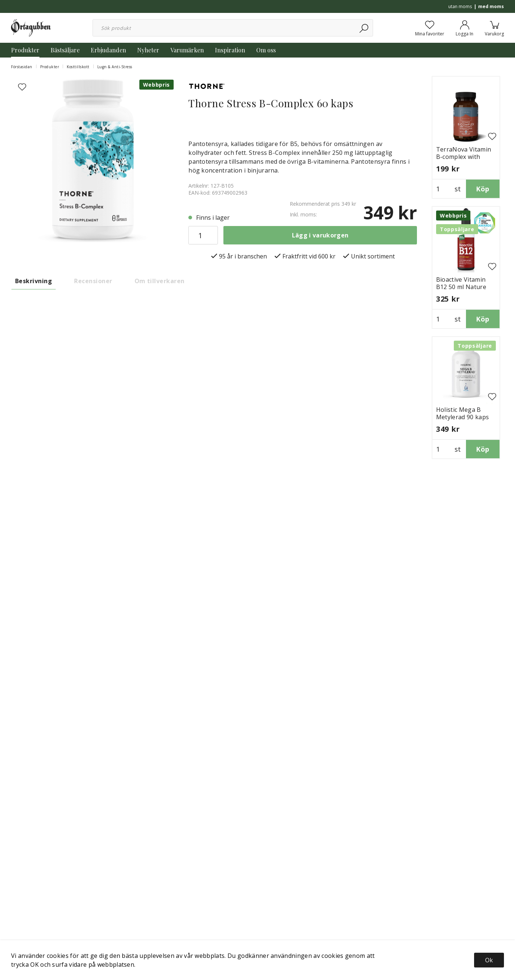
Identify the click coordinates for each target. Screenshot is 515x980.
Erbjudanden (108, 50)
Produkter (25, 50)
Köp (483, 189)
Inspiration (230, 50)
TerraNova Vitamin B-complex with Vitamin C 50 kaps (464, 157)
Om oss (266, 50)
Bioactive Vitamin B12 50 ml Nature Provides (461, 287)
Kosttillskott (78, 67)
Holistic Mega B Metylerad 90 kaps (462, 413)
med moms (491, 6)
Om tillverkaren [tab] (160, 281)
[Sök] (364, 28)
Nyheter (148, 50)
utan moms (460, 6)
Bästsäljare (65, 50)
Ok (489, 960)
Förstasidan (22, 67)
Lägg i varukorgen (320, 235)
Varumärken (187, 50)
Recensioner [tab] (93, 281)
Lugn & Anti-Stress (115, 67)
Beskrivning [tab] (34, 281)
